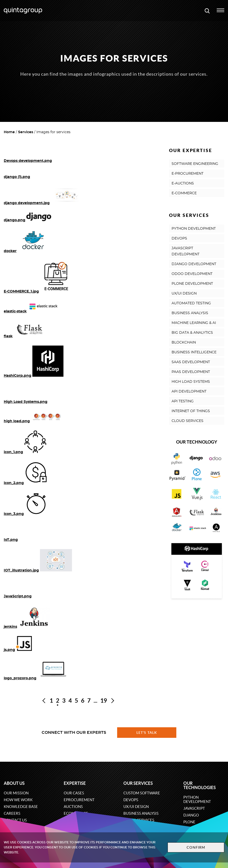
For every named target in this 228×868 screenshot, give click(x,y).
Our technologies (200, 785)
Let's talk (147, 733)
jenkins (10, 627)
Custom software (142, 793)
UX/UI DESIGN (184, 294)
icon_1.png (13, 452)
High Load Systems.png (26, 402)
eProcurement (79, 800)
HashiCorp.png (18, 376)
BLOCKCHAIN (184, 343)
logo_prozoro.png (20, 678)
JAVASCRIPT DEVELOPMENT (185, 251)
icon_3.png (14, 514)
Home (9, 132)
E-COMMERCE (184, 193)
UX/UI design (136, 807)
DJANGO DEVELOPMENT (194, 264)
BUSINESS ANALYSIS (190, 313)
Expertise (75, 783)
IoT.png (11, 540)
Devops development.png (28, 161)
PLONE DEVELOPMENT (192, 284)
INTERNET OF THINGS (191, 411)
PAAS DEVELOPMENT (191, 372)
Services (26, 132)
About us (14, 783)
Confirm (196, 847)
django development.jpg (27, 203)
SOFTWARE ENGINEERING (195, 164)
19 (104, 701)
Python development (197, 799)
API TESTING (183, 401)
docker (10, 251)
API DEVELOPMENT (189, 392)
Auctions (73, 807)
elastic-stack (15, 311)
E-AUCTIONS (183, 183)
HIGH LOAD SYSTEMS (191, 382)
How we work (18, 800)
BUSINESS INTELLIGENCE (194, 352)
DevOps (131, 800)
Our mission (16, 793)
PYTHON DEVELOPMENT (194, 229)
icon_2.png (14, 483)
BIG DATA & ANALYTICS (192, 333)
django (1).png (17, 177)
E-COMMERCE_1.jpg (21, 292)
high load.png (17, 421)
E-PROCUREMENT (187, 174)
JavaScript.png (18, 596)
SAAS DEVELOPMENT (191, 362)
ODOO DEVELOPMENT (192, 274)
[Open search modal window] (207, 11)
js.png (9, 650)
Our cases (74, 793)
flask (8, 336)
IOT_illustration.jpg (21, 570)
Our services (138, 783)
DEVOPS (179, 238)
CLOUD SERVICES (187, 421)
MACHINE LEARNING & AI (194, 323)
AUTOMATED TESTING (191, 303)
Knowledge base (21, 807)
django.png (15, 220)
